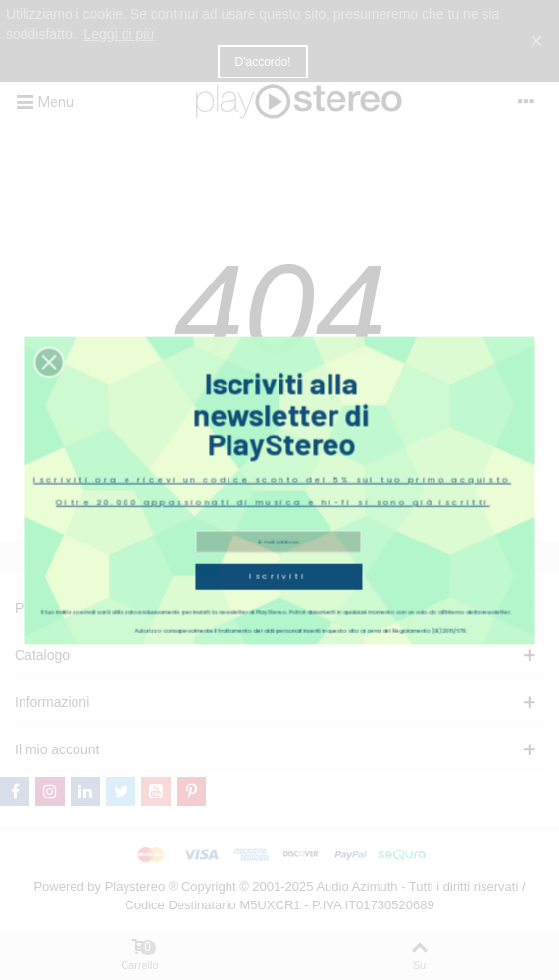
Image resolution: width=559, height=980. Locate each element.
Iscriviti (279, 542)
